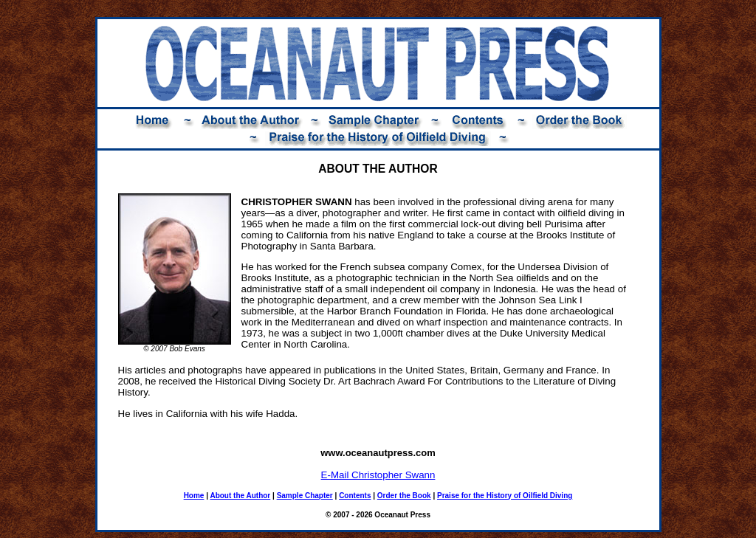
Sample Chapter (305, 496)
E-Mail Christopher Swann (378, 475)
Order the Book (404, 496)
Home (194, 496)
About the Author (240, 496)
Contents (355, 496)
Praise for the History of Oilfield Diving (505, 496)
